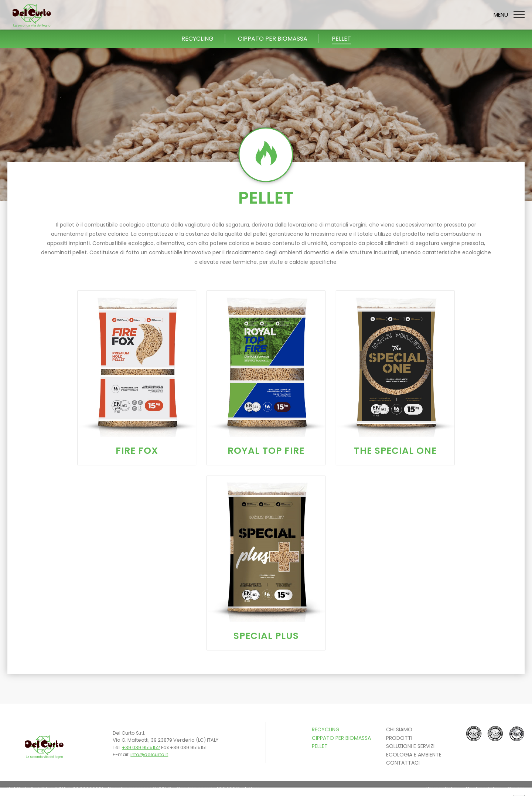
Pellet (320, 746)
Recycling (326, 729)
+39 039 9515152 (141, 747)
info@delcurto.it (149, 754)
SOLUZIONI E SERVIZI (410, 746)
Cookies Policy (483, 788)
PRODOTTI (399, 738)
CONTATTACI (403, 763)
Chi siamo (399, 729)
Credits (516, 788)
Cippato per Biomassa (341, 738)
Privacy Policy (443, 788)
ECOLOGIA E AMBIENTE (414, 755)
